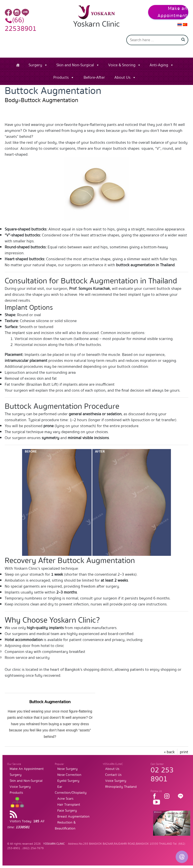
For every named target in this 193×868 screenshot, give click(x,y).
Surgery (35, 65)
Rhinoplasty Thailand (121, 787)
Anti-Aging (159, 65)
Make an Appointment (172, 12)
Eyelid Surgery (68, 781)
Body (11, 100)
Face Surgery (67, 811)
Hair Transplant (69, 805)
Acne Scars (65, 799)
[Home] (18, 65)
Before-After (94, 77)
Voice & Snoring (122, 65)
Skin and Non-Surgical (75, 65)
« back (169, 752)
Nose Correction (69, 775)
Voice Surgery (20, 787)
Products (61, 77)
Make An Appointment (27, 769)
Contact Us (113, 775)
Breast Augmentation (73, 817)
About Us (122, 77)
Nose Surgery (67, 769)
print (184, 752)
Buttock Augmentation (49, 100)
